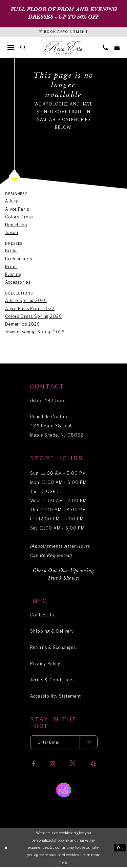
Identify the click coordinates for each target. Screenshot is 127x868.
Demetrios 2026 (23, 324)
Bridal (12, 251)
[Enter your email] (64, 743)
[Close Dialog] (6, 848)
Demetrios (16, 225)
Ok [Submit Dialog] (120, 848)
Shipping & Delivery (52, 631)
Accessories (18, 283)
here (63, 863)
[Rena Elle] (64, 48)
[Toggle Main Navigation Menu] (11, 48)
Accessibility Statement (56, 696)
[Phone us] (105, 48)
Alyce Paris (17, 209)
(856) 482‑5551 (48, 401)
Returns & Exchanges (53, 648)
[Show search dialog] (23, 48)
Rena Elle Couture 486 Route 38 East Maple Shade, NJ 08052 (57, 426)
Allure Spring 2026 (26, 301)
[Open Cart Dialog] (117, 48)
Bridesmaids (18, 259)
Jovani (12, 233)
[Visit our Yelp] (93, 764)
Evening (13, 275)
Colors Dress (19, 217)
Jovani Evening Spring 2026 (35, 332)
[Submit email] (89, 743)
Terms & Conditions (52, 680)
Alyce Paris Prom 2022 (30, 309)
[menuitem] (11, 48)
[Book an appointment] (64, 32)
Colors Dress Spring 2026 (34, 317)
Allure (12, 202)
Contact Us (42, 615)
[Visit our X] (73, 764)
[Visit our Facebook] (33, 764)
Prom (11, 267)
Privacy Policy (45, 664)
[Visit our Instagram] (52, 764)
